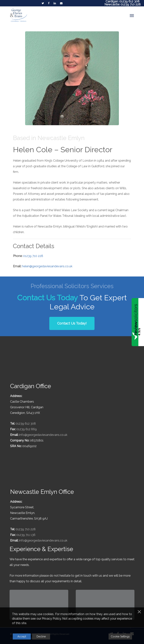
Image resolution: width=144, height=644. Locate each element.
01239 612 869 (27, 429)
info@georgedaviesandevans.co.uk (43, 435)
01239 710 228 (131, 4)
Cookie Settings (120, 636)
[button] (132, 15)
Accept (22, 636)
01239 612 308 (26, 424)
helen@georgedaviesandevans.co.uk (47, 266)
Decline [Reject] (41, 636)
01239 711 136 (26, 535)
